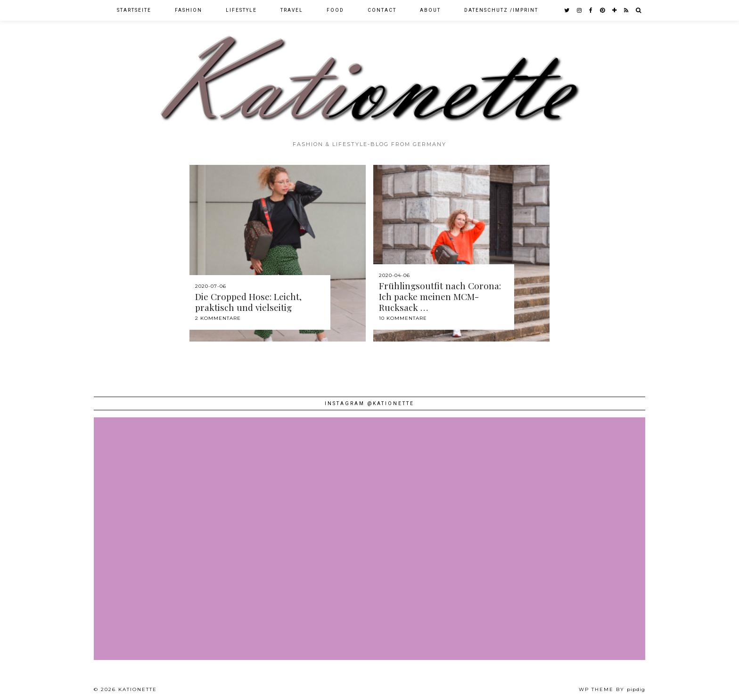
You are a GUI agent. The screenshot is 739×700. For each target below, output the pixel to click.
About (430, 10)
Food (335, 10)
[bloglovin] (615, 10)
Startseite (134, 10)
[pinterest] (603, 10)
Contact (382, 10)
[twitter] (567, 10)
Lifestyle (241, 10)
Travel (292, 10)
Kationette (138, 689)
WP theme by (612, 689)
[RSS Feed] (627, 10)
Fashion (189, 10)
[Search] (639, 10)
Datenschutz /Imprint (501, 10)
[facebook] (591, 10)
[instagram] (580, 10)
